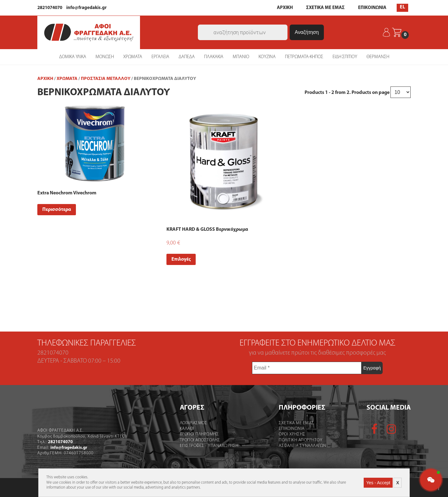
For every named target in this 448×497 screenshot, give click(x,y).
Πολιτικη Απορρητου (301, 440)
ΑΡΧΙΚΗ (285, 8)
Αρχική (45, 79)
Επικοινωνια (292, 428)
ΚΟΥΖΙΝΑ (267, 56)
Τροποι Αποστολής (200, 440)
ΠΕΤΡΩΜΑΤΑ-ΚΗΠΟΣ (304, 56)
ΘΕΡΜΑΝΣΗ (378, 56)
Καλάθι (187, 428)
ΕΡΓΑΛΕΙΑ (160, 56)
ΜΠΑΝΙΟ (241, 56)
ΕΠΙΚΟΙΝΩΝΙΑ (372, 8)
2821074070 (50, 8)
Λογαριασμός (194, 423)
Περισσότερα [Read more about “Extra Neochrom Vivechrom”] (57, 209)
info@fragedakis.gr (86, 8)
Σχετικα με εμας (296, 423)
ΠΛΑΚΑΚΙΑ (214, 56)
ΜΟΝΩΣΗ (105, 56)
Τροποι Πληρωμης (199, 434)
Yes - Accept (378, 483)
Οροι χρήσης (292, 434)
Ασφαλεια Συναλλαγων (303, 446)
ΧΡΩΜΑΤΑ (133, 56)
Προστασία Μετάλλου (106, 79)
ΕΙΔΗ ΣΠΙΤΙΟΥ (345, 56)
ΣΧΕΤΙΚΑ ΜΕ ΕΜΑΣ (325, 8)
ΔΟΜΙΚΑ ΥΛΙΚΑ (73, 56)
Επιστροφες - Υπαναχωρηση (209, 446)
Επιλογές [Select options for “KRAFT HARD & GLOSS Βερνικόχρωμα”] (181, 259)
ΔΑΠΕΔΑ (187, 56)
